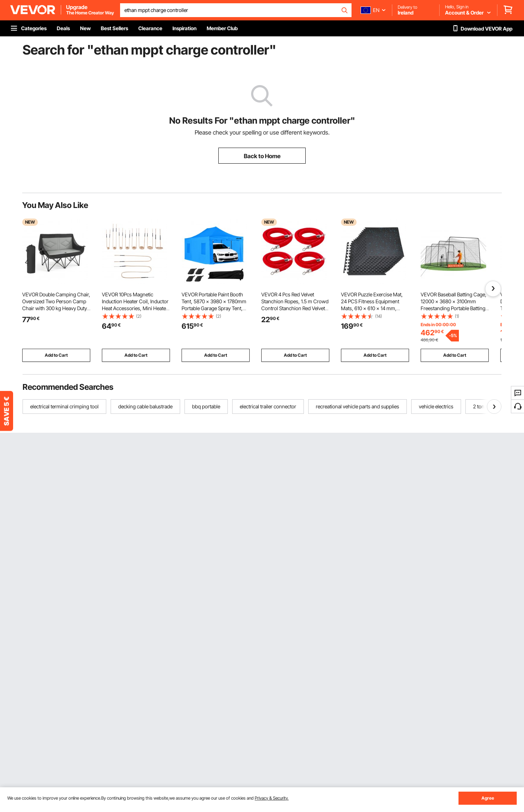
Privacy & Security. (272, 798)
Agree (488, 798)
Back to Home (262, 156)
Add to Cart (56, 355)
